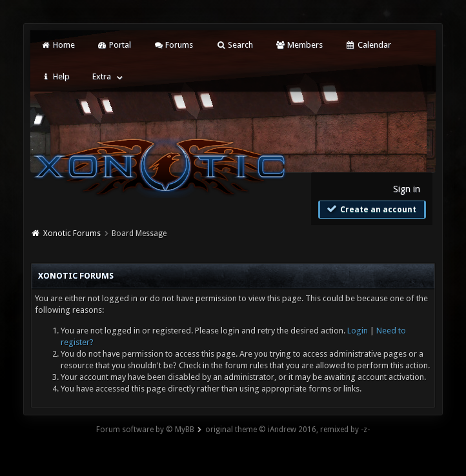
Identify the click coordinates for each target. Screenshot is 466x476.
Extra (102, 76)
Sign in (407, 189)
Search (234, 45)
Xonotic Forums (72, 233)
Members (299, 45)
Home (57, 45)
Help (55, 76)
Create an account (370, 209)
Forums (173, 45)
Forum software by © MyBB (145, 430)
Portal (114, 45)
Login (358, 331)
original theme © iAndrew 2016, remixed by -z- (288, 430)
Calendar (368, 45)
